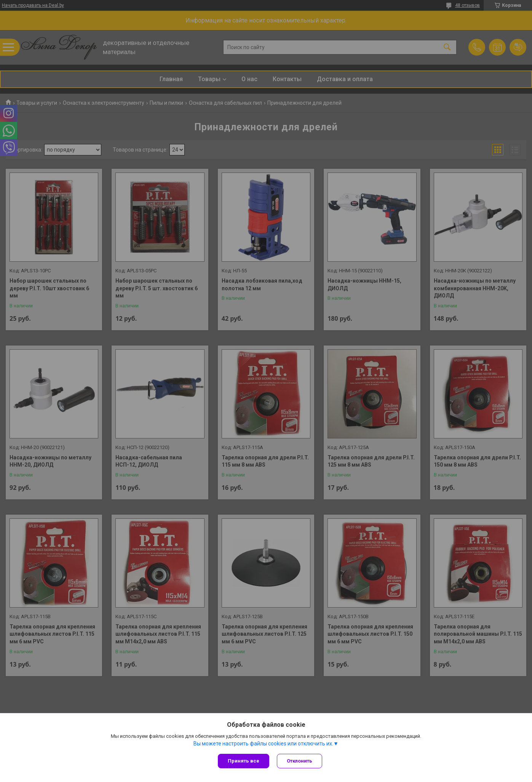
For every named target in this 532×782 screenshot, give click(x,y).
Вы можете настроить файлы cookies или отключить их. (263, 744)
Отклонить (300, 761)
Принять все (244, 761)
